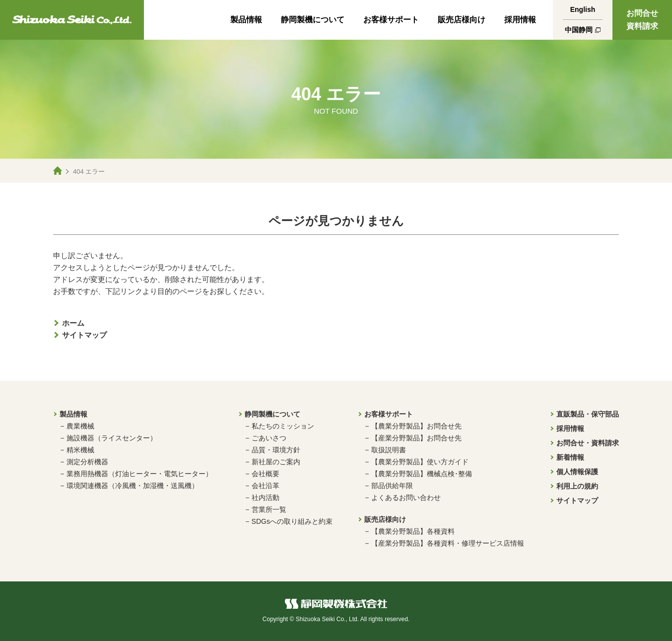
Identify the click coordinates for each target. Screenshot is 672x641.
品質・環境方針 (276, 450)
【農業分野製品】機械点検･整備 (422, 474)
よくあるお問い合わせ (406, 498)
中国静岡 (579, 30)
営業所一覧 (269, 509)
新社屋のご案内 (276, 462)
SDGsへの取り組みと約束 (292, 521)
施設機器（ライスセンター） (112, 438)
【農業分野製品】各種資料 (413, 531)
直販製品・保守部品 (588, 414)
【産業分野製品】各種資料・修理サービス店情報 (448, 543)
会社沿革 (266, 486)
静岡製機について (313, 20)
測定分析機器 (87, 462)
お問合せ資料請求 (642, 20)
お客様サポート (391, 20)
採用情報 (520, 20)
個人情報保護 (577, 472)
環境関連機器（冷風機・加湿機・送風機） (133, 486)
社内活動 (266, 498)
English (583, 9)
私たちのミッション (283, 426)
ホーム (73, 323)
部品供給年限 (392, 486)
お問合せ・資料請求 (588, 443)
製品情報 (246, 20)
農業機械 (80, 426)
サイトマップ (84, 335)
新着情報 (570, 457)
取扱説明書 (389, 450)
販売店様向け (462, 20)
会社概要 (266, 474)
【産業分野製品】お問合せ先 (416, 438)
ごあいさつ (269, 438)
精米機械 (80, 450)
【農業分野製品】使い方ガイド (420, 462)
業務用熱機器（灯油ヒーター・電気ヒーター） (139, 474)
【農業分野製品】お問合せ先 (416, 426)
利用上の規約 (577, 486)
